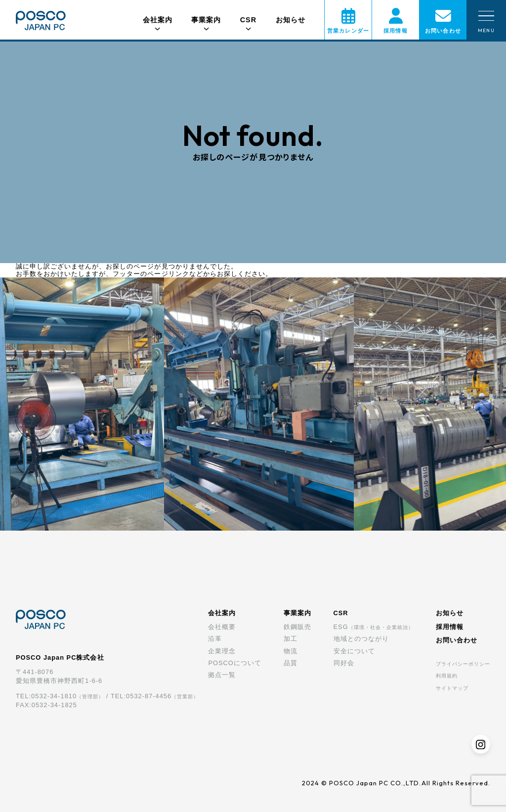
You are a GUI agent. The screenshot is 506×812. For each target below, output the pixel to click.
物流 (291, 651)
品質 (291, 663)
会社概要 (222, 627)
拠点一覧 (222, 675)
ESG (374, 627)
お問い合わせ (457, 640)
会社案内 (222, 613)
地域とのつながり (361, 639)
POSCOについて (234, 663)
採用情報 (450, 627)
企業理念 (222, 651)
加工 (291, 639)
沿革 (215, 639)
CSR (341, 613)
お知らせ (291, 20)
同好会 (344, 663)
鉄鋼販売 (297, 627)
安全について (354, 651)
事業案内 (297, 613)
